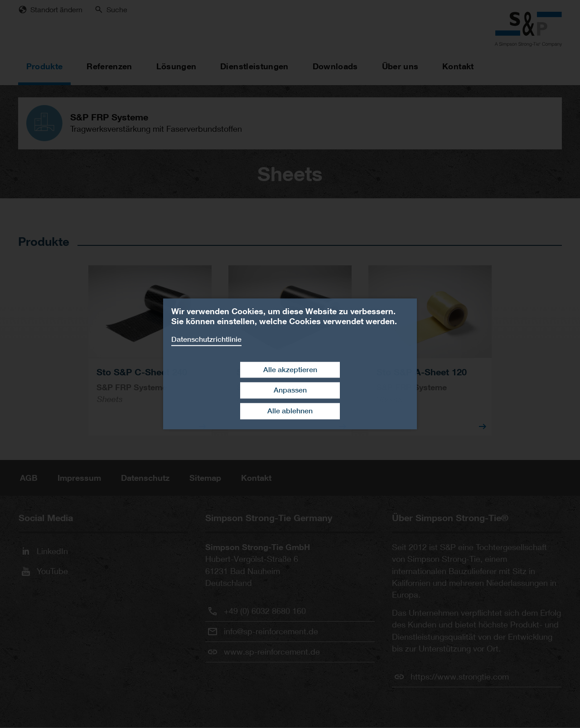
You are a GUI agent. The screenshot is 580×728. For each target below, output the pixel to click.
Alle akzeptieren (290, 370)
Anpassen (290, 390)
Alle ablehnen (290, 411)
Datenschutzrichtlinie (206, 339)
